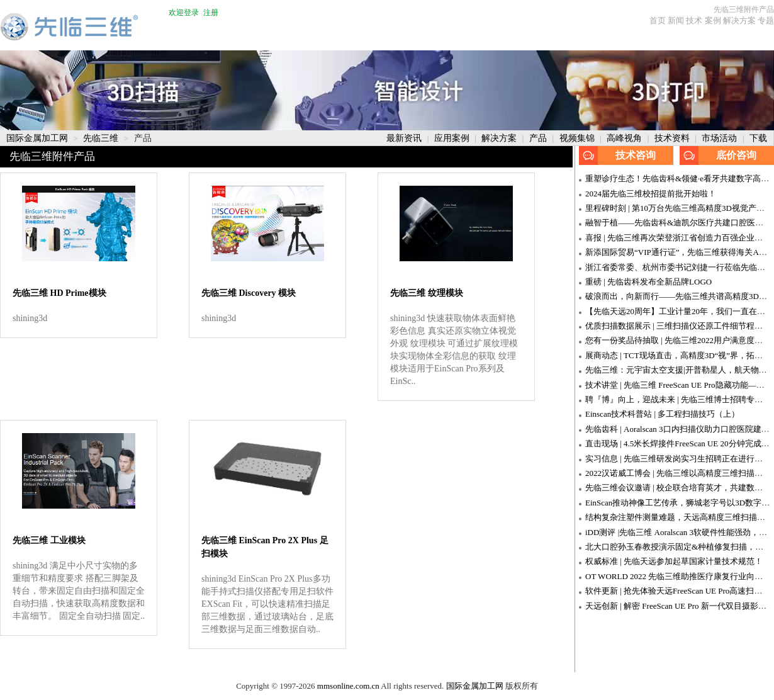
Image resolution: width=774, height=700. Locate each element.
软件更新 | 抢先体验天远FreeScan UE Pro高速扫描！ (678, 591)
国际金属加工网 (38, 138)
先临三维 (102, 138)
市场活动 (721, 138)
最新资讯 (405, 138)
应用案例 (453, 138)
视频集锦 (578, 138)
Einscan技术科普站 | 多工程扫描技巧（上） (662, 414)
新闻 (676, 20)
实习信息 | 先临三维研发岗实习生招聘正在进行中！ (678, 459)
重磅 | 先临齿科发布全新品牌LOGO (648, 282)
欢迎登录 (184, 13)
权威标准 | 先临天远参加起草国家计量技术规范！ (674, 561)
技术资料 (673, 138)
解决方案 (739, 20)
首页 (658, 20)
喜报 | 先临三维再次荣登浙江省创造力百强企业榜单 (678, 238)
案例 (713, 20)
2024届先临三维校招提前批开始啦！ (651, 194)
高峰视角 (625, 138)
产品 (539, 138)
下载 (758, 138)
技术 (694, 20)
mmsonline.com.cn (348, 686)
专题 (766, 20)
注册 (211, 13)
